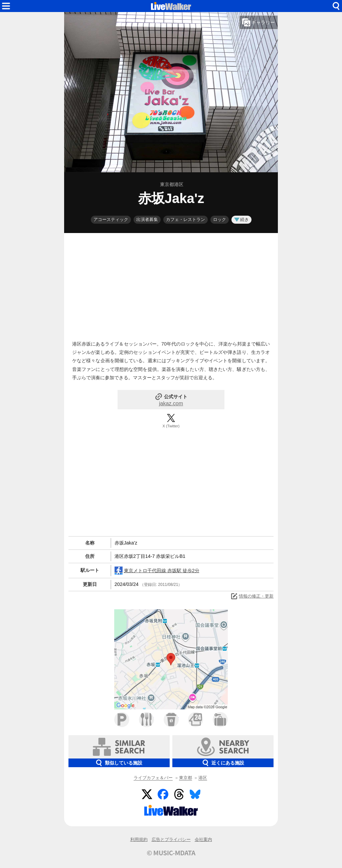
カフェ (171, 720)
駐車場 (122, 720)
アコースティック (111, 220)
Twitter (147, 794)
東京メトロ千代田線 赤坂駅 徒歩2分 (157, 571)
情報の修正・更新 (252, 596)
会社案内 (203, 839)
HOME (171, 6)
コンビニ (196, 720)
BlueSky (195, 794)
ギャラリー (259, 22)
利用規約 (139, 839)
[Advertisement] (171, 285)
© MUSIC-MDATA (171, 853)
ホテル (220, 720)
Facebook (163, 794)
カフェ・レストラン (186, 220)
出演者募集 (147, 220)
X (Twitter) (171, 426)
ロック (220, 220)
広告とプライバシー (171, 839)
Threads (179, 794)
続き (241, 220)
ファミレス (146, 720)
